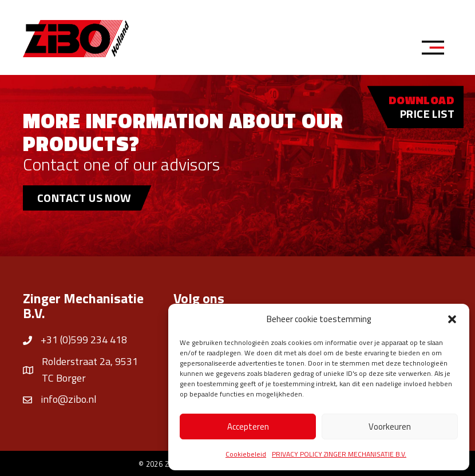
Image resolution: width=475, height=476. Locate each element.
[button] (452, 319)
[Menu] (437, 49)
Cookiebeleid (246, 454)
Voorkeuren (390, 427)
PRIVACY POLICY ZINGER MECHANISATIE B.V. (339, 454)
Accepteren (248, 427)
